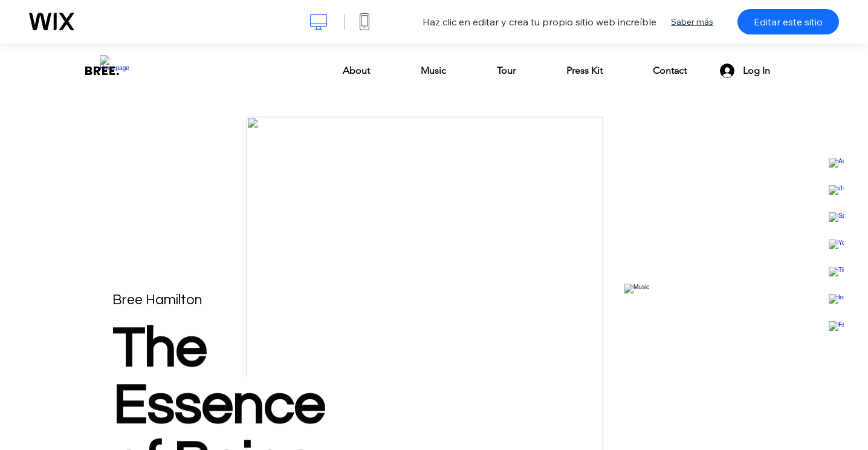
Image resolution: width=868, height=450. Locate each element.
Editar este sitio (788, 22)
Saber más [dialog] (692, 22)
